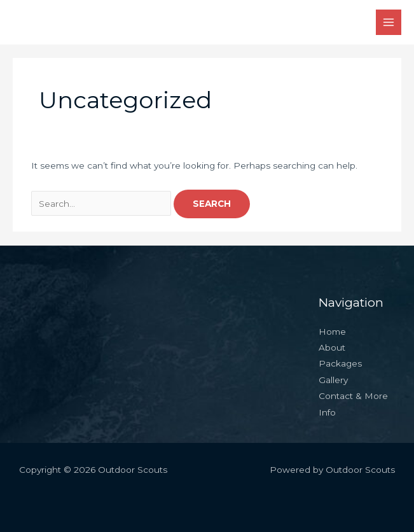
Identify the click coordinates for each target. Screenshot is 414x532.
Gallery (333, 380)
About (332, 347)
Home (332, 332)
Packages (340, 363)
